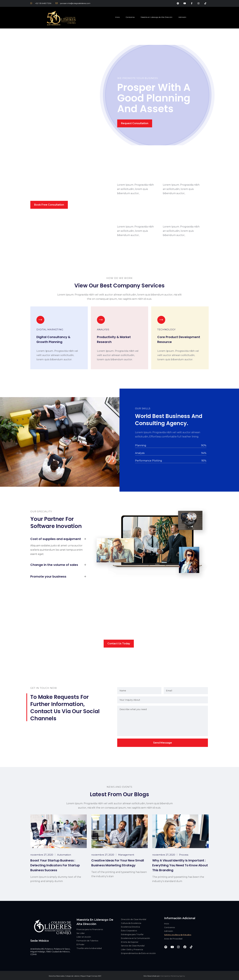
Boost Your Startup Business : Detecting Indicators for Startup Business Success (55, 865)
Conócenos (130, 17)
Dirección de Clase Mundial (134, 919)
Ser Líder (81, 933)
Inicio (117, 17)
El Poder (80, 944)
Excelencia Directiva (130, 927)
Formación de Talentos (87, 941)
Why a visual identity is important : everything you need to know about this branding (180, 865)
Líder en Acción (84, 937)
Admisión (182, 17)
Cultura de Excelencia (131, 923)
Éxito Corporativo (129, 931)
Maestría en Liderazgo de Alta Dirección (157, 17)
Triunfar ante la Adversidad (89, 948)
